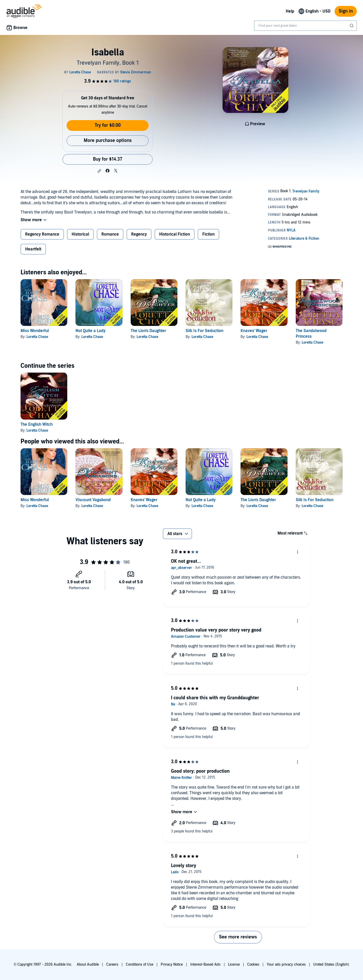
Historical (80, 234)
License (234, 964)
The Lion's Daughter (148, 331)
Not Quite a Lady (90, 331)
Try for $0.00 (108, 125)
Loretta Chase (37, 337)
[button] (99, 171)
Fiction (208, 234)
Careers (112, 964)
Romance (110, 234)
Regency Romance (42, 234)
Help (290, 11)
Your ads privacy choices (286, 964)
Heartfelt (33, 249)
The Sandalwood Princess (311, 334)
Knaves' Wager (254, 331)
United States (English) (331, 964)
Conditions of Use (140, 964)
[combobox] (305, 26)
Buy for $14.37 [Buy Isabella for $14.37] (108, 159)
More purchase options (108, 140)
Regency (139, 234)
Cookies (253, 964)
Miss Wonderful (35, 331)
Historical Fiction (175, 234)
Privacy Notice (172, 964)
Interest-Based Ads (205, 964)
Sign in (346, 11)
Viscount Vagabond (93, 500)
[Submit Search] (352, 26)
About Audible (88, 964)
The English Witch (37, 424)
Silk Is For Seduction (204, 331)
